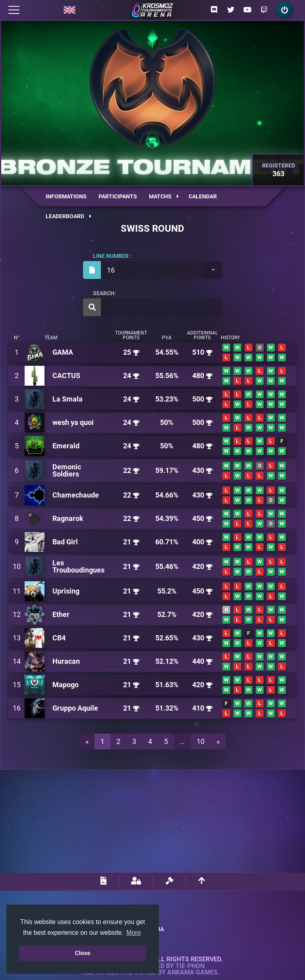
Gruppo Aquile (75, 708)
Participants (118, 196)
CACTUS (66, 376)
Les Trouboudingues (78, 566)
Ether (61, 614)
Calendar (203, 196)
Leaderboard (69, 216)
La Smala (68, 399)
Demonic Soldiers (67, 470)
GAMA (63, 352)
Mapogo (66, 685)
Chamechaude (76, 495)
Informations (66, 196)
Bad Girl (65, 542)
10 (201, 741)
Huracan (66, 661)
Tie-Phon (190, 966)
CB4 (59, 638)
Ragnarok (68, 518)
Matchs (164, 196)
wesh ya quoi (73, 422)
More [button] (133, 933)
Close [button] (82, 953)
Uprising (66, 591)
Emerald (66, 446)
